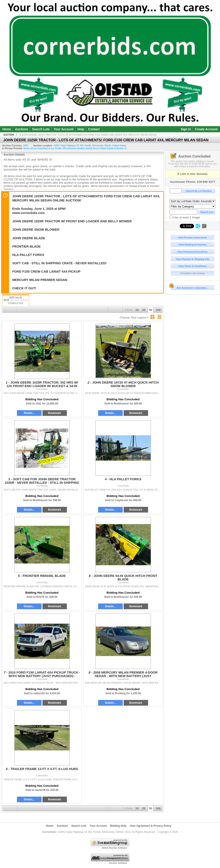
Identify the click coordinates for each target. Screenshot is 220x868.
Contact (94, 129)
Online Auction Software (114, 848)
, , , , (90, 145)
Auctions (22, 129)
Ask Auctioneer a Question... (190, 287)
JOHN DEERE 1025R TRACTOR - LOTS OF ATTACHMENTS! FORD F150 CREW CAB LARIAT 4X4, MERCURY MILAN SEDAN (89, 135)
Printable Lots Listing (193, 273)
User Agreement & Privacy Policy (151, 826)
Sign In (186, 129)
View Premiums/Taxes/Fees (192, 252)
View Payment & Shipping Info (192, 259)
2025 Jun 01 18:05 (16, 301)
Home (7, 129)
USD (25, 145)
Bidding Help (118, 826)
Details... (29, 413)
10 (137, 310)
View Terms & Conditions (192, 266)
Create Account (206, 129)
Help (81, 129)
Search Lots (41, 129)
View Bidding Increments (193, 245)
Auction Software (118, 863)
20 (144, 310)
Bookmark (55, 413)
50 (151, 310)
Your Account (64, 129)
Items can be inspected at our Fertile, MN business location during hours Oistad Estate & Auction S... (76, 148)
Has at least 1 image (185, 217)
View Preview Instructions (192, 237)
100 (158, 310)
